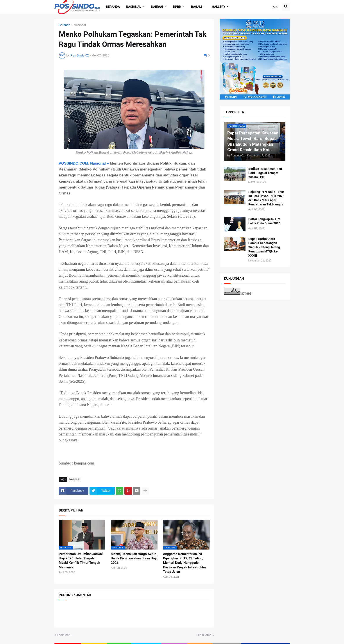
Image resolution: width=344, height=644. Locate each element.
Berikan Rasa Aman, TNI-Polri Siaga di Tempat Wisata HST (266, 173)
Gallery (219, 7)
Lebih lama (204, 635)
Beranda (113, 7)
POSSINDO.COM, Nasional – (84, 163)
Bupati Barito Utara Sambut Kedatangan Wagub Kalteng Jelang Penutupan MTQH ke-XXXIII (264, 247)
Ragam (196, 7)
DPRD (177, 7)
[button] (275, 7)
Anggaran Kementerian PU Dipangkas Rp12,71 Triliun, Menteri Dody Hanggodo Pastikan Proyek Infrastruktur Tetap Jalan (185, 563)
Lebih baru (64, 635)
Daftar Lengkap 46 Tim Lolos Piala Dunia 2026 (264, 221)
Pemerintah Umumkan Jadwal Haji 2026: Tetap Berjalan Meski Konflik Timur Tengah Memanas (81, 561)
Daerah (157, 7)
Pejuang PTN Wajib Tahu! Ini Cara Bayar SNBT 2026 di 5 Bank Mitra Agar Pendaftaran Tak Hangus (266, 198)
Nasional (133, 7)
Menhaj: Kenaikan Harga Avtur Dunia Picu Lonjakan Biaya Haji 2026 (134, 558)
